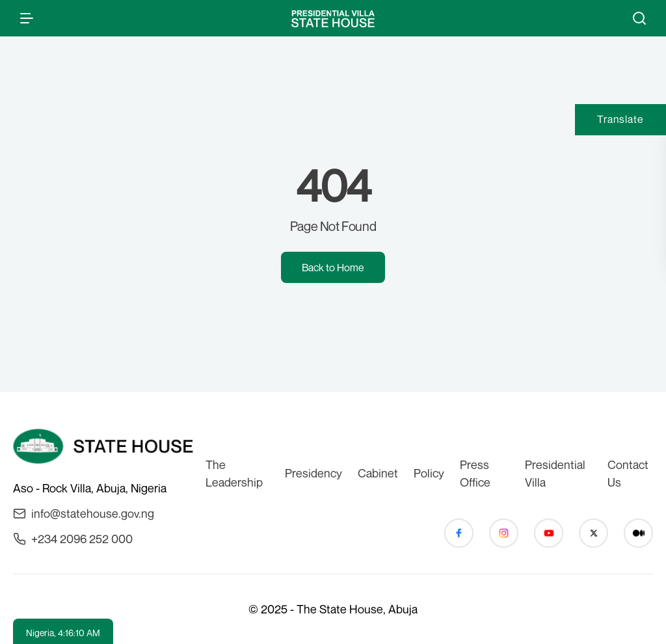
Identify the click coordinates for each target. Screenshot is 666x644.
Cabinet (378, 473)
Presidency (313, 473)
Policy (429, 473)
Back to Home (333, 267)
